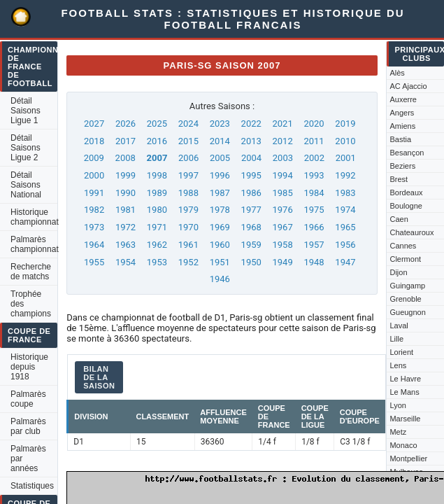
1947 (345, 262)
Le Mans (404, 392)
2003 (283, 158)
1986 (251, 193)
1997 (188, 175)
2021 (283, 124)
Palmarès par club (28, 426)
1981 (126, 210)
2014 (220, 141)
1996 (220, 175)
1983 (345, 193)
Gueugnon (407, 312)
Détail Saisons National (26, 185)
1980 (157, 210)
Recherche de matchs (31, 272)
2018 (94, 141)
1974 (345, 210)
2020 (314, 124)
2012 (283, 141)
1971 (157, 227)
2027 (94, 124)
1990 (126, 193)
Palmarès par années (28, 458)
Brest (399, 179)
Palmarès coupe (28, 399)
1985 (283, 193)
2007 (157, 158)
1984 (314, 193)
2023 (220, 124)
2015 (188, 141)
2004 (251, 158)
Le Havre (405, 379)
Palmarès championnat (34, 244)
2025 (157, 124)
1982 (94, 210)
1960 (220, 245)
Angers (402, 113)
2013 (251, 141)
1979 (188, 210)
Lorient (401, 352)
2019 (345, 124)
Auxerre (403, 99)
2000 (94, 175)
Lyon (398, 405)
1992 (345, 175)
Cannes (403, 246)
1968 (251, 227)
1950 (251, 262)
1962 (157, 245)
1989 (157, 193)
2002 (314, 158)
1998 (157, 175)
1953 (157, 262)
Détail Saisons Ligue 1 (26, 111)
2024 (188, 124)
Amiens (402, 126)
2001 (346, 158)
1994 (283, 175)
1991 (94, 193)
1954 (126, 262)
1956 (345, 245)
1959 (251, 245)
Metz (398, 432)
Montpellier (408, 458)
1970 (188, 227)
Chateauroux (411, 232)
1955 (94, 262)
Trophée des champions (31, 304)
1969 (220, 227)
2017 (126, 141)
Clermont (405, 259)
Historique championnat (34, 217)
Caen (399, 219)
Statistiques (32, 486)
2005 (220, 158)
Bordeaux (406, 192)
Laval (399, 325)
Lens (398, 365)
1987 (220, 193)
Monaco (403, 445)
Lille (396, 339)
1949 (283, 262)
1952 (188, 262)
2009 (94, 158)
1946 (220, 279)
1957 (314, 245)
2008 (126, 158)
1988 (188, 193)
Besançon (407, 153)
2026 (126, 124)
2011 (314, 141)
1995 (251, 175)
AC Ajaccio (408, 86)
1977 (251, 210)
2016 (157, 141)
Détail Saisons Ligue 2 (26, 148)
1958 (283, 245)
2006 (188, 158)
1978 (220, 210)
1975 (314, 210)
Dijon (398, 272)
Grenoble (405, 299)
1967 (283, 227)
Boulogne (406, 206)
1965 (345, 227)
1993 (314, 175)
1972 (126, 227)
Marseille (405, 419)
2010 (345, 141)
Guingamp (407, 286)
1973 (94, 227)
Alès (397, 73)
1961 (188, 245)
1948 (314, 262)
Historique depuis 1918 (29, 367)
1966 (314, 227)
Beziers (402, 166)
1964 (94, 245)
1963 (126, 245)
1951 (220, 262)
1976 (283, 210)
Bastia (400, 139)
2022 (251, 124)
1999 (126, 175)
